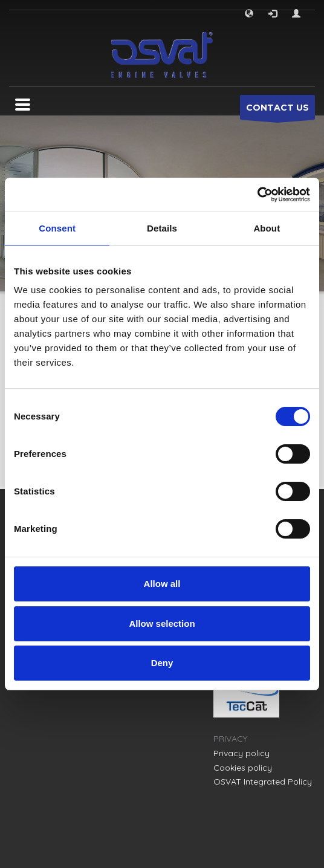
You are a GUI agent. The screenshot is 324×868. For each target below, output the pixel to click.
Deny (162, 663)
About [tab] (267, 228)
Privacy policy (241, 753)
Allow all (162, 584)
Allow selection (162, 623)
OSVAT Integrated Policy (263, 782)
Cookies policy (243, 768)
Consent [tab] (57, 228)
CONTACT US (277, 111)
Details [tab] (162, 228)
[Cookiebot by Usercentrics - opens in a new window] (257, 195)
